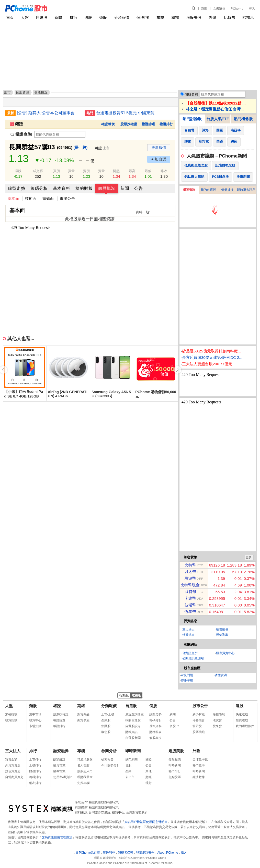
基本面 (13, 198)
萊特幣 (191, 592)
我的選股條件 (245, 726)
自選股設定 (133, 726)
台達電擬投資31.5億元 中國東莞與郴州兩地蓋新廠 (128, 113)
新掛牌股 (199, 714)
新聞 (204, 8)
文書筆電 (219, 8)
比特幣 (229, 17)
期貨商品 (83, 714)
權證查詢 (21, 134)
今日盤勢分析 (110, 765)
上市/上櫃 (108, 714)
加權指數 (11, 714)
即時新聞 (133, 751)
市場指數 (35, 726)
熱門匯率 (199, 765)
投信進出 (222, 635)
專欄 (81, 751)
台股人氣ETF (218, 119)
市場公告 (67, 198)
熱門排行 (175, 771)
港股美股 (194, 17)
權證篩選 (148, 124)
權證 (160, 17)
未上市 (130, 777)
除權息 (248, 17)
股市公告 (200, 706)
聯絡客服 (187, 680)
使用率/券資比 (63, 777)
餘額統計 (59, 759)
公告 (139, 188)
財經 (149, 777)
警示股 (197, 726)
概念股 (106, 732)
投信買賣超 (13, 771)
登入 (252, 8)
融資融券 (222, 630)
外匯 (213, 17)
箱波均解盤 (85, 759)
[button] (177, 370)
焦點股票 (175, 777)
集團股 (106, 726)
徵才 (184, 853)
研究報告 (107, 759)
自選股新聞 (133, 738)
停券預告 (199, 720)
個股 (153, 706)
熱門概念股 (243, 119)
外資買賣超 (13, 765)
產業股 (106, 720)
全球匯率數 (200, 759)
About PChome (168, 853)
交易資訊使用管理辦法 (57, 837)
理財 (149, 783)
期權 (175, 17)
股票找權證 (129, 124)
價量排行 (227, 190)
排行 (73, 17)
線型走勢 (17, 188)
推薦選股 (242, 720)
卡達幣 (190, 598)
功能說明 (221, 675)
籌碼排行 (35, 777)
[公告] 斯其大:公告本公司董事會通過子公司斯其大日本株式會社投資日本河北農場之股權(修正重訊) (49, 113)
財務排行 (35, 771)
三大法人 (188, 630)
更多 (248, 557)
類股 (103, 17)
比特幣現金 (190, 585)
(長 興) (80, 147)
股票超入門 (85, 771)
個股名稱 (191, 94)
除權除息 (219, 714)
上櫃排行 (35, 765)
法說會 (217, 720)
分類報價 (122, 17)
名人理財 (83, 765)
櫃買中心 (35, 720)
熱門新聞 (131, 759)
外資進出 (188, 635)
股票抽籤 (199, 732)
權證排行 (166, 124)
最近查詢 (189, 190)
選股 (88, 17)
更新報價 (159, 148)
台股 (128, 765)
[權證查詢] (60, 134)
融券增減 (59, 771)
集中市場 (35, 714)
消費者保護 (126, 853)
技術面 (31, 198)
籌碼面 (48, 198)
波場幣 (190, 605)
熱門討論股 (192, 119)
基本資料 (62, 188)
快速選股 (242, 714)
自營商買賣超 (14, 777)
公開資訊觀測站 (193, 658)
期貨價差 (83, 720)
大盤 (25, 17)
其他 (149, 771)
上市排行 (35, 759)
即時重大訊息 (246, 190)
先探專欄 (83, 783)
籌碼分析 (39, 188)
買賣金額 (11, 759)
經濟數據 (199, 777)
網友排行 (35, 783)
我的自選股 (208, 190)
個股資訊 (22, 92)
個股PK (143, 17)
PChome (237, 8)
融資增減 (59, 765)
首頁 (10, 17)
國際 (149, 759)
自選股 (42, 17)
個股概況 (107, 188)
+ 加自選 (159, 159)
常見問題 (187, 675)
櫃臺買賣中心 (225, 653)
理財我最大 (85, 777)
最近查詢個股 (134, 714)
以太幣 (190, 572)
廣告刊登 (109, 853)
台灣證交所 (190, 653)
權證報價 (108, 124)
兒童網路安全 (145, 853)
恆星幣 (190, 611)
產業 (128, 771)
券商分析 (109, 751)
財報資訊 (131, 732)
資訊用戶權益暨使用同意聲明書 (146, 822)
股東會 (217, 726)
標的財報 (84, 188)
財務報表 (155, 732)
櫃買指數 (11, 720)
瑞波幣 (190, 578)
